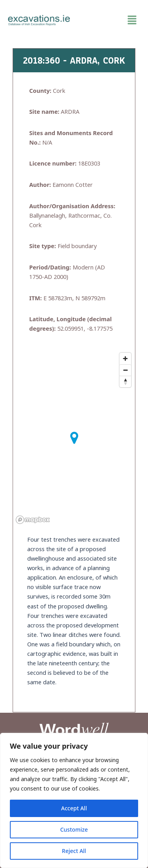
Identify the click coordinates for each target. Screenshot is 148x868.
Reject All (74, 851)
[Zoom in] (125, 359)
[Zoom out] (125, 370)
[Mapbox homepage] (33, 520)
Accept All (74, 808)
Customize (74, 829)
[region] (74, 800)
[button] (109, 20)
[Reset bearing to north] (125, 381)
